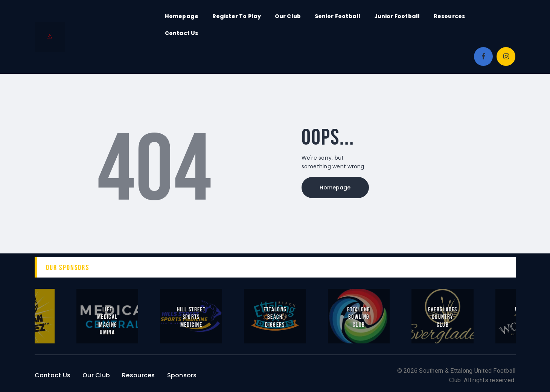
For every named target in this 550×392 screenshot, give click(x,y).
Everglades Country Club (443, 317)
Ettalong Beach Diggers (275, 317)
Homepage (335, 188)
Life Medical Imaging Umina (107, 320)
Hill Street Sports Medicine (191, 317)
